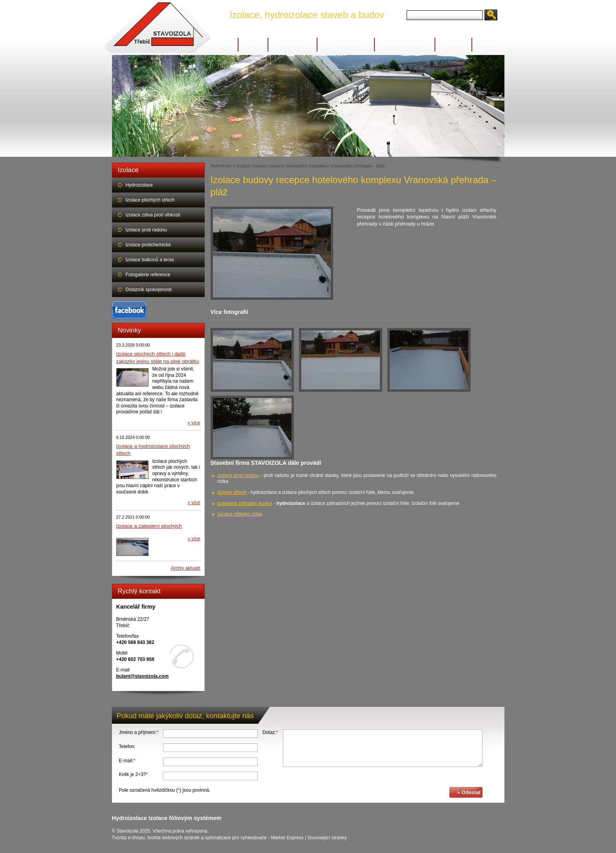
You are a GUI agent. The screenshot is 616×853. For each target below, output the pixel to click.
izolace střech (232, 492)
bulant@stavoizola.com (143, 676)
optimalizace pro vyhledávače (236, 838)
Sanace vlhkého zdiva (405, 44)
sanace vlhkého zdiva (240, 514)
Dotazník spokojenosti (149, 290)
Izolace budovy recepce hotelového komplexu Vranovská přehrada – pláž (311, 166)
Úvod (225, 44)
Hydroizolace (139, 185)
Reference (453, 44)
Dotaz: (270, 732)
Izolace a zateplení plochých (149, 526)
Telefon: (127, 747)
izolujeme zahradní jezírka (245, 503)
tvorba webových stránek (173, 838)
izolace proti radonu (238, 475)
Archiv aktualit (186, 568)
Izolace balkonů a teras (150, 260)
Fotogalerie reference (148, 275)
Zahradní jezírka (292, 44)
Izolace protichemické (148, 245)
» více (194, 423)
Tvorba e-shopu (128, 838)
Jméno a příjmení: (139, 732)
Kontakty (489, 44)
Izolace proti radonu (146, 230)
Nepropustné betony (346, 44)
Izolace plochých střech (150, 200)
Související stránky (327, 838)
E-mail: (127, 761)
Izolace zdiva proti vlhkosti (153, 215)
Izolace (253, 44)
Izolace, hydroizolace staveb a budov (307, 15)
